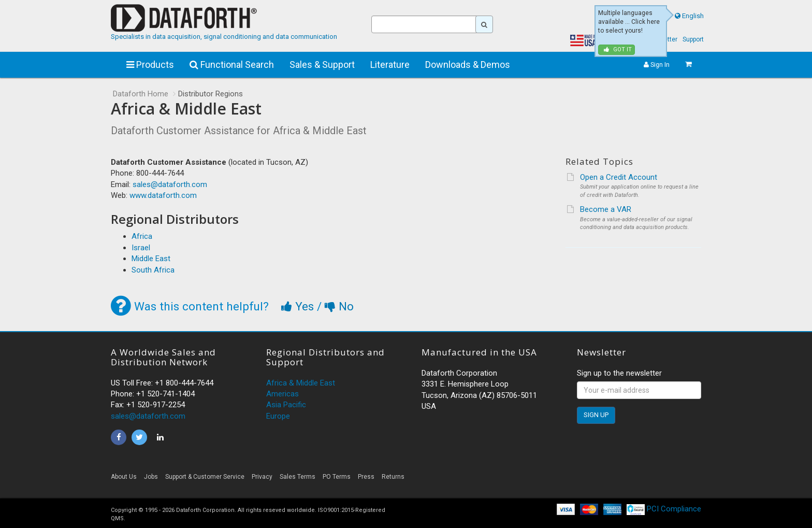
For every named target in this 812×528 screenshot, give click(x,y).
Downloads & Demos (468, 65)
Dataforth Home (141, 94)
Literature (390, 65)
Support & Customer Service (205, 477)
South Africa (153, 270)
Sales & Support (322, 65)
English (693, 16)
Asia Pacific (286, 405)
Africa (142, 236)
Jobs (151, 477)
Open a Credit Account (619, 177)
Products (150, 65)
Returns (393, 477)
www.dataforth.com (163, 195)
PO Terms (337, 477)
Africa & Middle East (301, 383)
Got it (618, 49)
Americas (282, 394)
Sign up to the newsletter (619, 373)
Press (366, 477)
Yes (299, 306)
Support (693, 39)
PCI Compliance (664, 509)
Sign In (657, 65)
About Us (124, 477)
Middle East (151, 259)
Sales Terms (298, 477)
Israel (141, 248)
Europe (278, 416)
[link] (608, 480)
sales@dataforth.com (170, 184)
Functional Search (232, 65)
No (339, 306)
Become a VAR (606, 209)
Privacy (262, 477)
